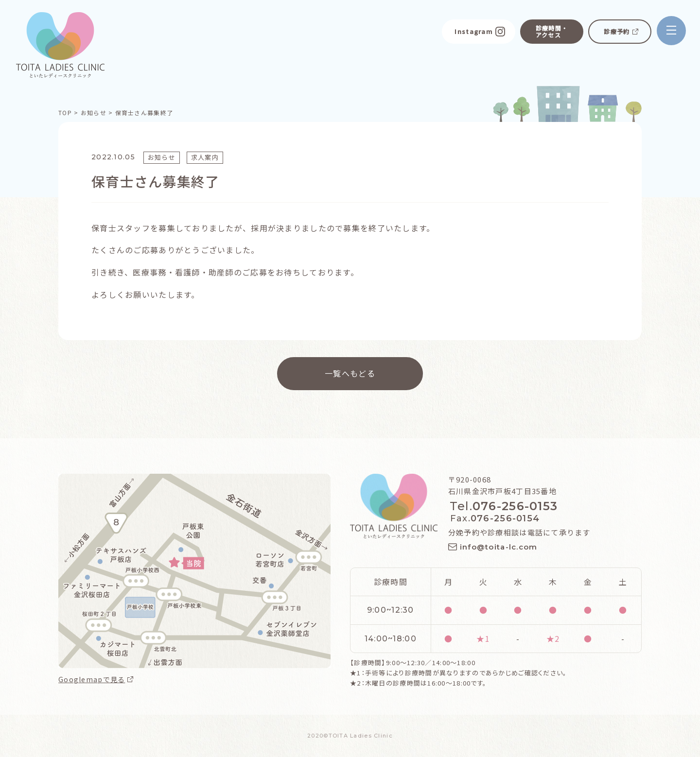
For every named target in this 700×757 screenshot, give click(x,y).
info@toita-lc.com (499, 547)
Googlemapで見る (92, 679)
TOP (65, 112)
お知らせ (94, 112)
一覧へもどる (350, 373)
